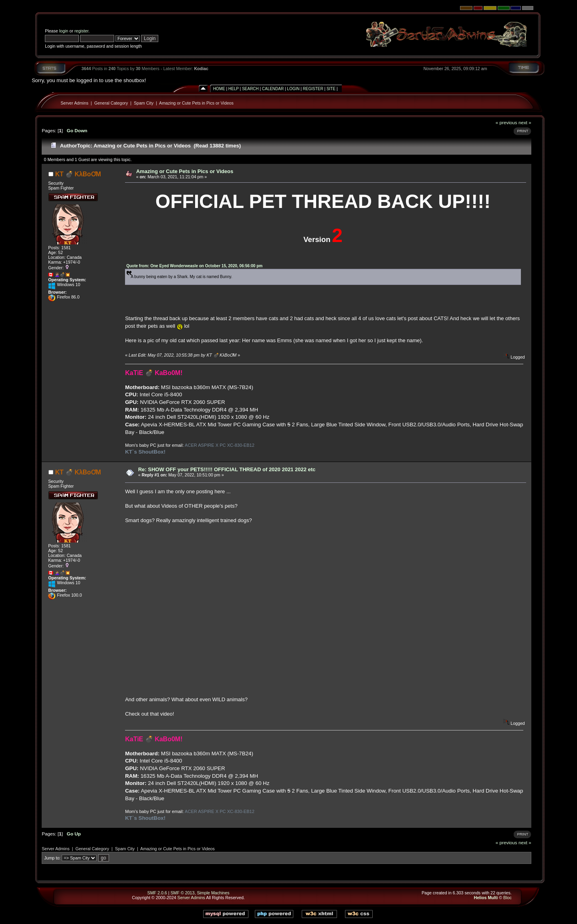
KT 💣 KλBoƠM (78, 174)
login (64, 31)
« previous (506, 122)
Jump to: (52, 858)
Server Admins (74, 103)
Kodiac (201, 69)
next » (525, 122)
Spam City (144, 103)
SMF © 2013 (182, 893)
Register (313, 89)
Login (293, 89)
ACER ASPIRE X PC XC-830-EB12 (220, 445)
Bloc (507, 898)
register (82, 31)
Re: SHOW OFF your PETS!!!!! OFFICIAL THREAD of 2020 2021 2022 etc (227, 469)
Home (219, 89)
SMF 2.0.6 (157, 893)
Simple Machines (213, 893)
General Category (111, 103)
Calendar (273, 89)
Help (234, 89)
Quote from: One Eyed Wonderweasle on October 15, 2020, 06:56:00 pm (194, 266)
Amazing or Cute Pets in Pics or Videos (196, 103)
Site (331, 89)
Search (250, 89)
